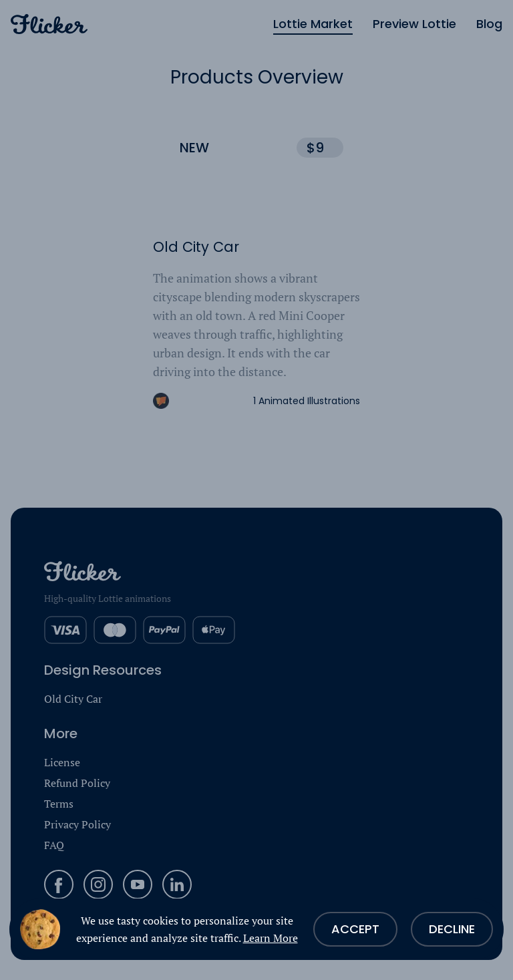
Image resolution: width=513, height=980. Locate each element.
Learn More (271, 938)
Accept (355, 929)
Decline (452, 929)
